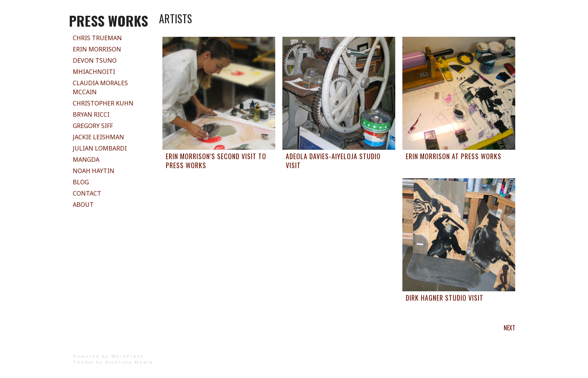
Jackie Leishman (98, 137)
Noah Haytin (94, 171)
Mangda (86, 160)
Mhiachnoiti (94, 72)
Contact (87, 193)
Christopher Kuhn (103, 103)
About (83, 205)
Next (509, 328)
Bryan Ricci (91, 114)
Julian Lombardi (100, 148)
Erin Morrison (97, 49)
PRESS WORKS (109, 20)
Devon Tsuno (95, 60)
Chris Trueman (97, 38)
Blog (81, 182)
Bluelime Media (129, 362)
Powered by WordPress (109, 356)
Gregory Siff (93, 126)
